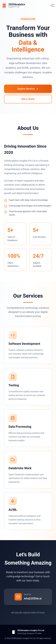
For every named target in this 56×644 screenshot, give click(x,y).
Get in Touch (28, 99)
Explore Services (28, 89)
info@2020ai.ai (33, 598)
